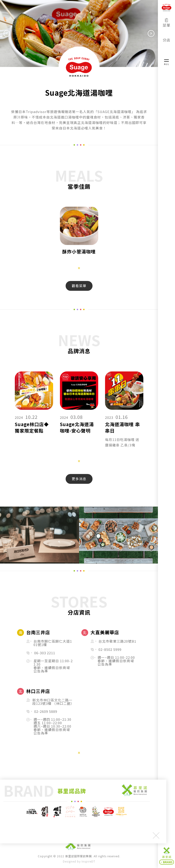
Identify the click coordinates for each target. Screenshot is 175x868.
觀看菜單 (79, 286)
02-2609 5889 (46, 712)
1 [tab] (79, 268)
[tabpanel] (79, 234)
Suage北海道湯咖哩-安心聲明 (77, 428)
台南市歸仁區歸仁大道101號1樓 (53, 643)
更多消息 (79, 479)
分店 (167, 38)
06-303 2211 (45, 653)
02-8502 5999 (110, 650)
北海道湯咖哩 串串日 (122, 428)
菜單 (167, 23)
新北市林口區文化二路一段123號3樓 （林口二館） (53, 702)
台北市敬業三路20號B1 (117, 641)
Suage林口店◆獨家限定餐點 (32, 428)
